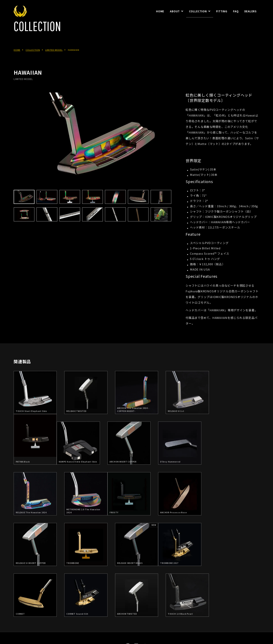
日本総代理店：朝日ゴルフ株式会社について (128, 615)
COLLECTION (33, 59)
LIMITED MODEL (54, 59)
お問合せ (169, 615)
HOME (17, 59)
